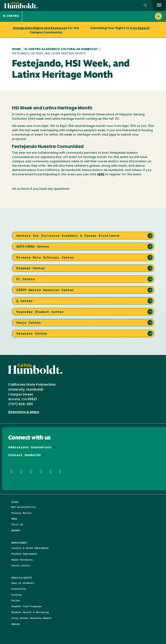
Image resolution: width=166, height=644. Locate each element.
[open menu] (159, 5)
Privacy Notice (21, 513)
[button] (145, 5)
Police (16, 600)
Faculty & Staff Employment (30, 548)
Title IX (17, 524)
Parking (16, 595)
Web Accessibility (24, 507)
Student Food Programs (26, 606)
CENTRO (11, 16)
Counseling (19, 589)
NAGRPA (16, 530)
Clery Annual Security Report (32, 618)
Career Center (21, 565)
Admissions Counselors (30, 447)
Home (16, 49)
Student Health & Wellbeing (30, 612)
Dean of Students (23, 583)
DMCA (14, 519)
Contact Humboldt (25, 455)
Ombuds (16, 624)
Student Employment (24, 554)
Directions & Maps (24, 412)
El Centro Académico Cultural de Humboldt (61, 49)
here (113, 135)
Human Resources (22, 560)
